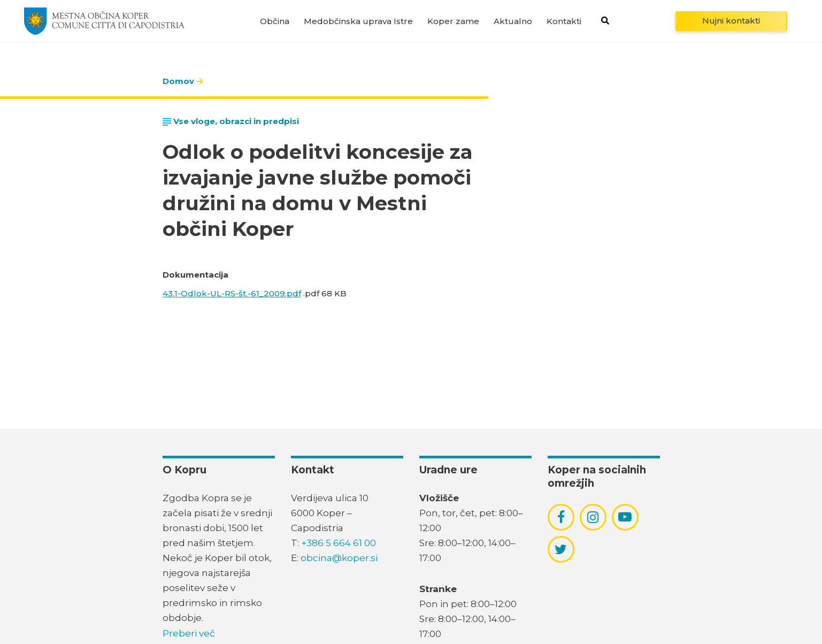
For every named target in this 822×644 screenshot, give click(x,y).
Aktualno (513, 21)
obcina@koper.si (339, 558)
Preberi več (189, 633)
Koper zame (453, 21)
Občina (275, 21)
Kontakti (564, 21)
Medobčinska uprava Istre (358, 21)
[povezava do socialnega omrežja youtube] (625, 517)
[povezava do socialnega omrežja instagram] (593, 517)
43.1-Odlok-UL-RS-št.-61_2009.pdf (232, 293)
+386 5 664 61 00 (339, 543)
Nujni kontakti (731, 21)
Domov (178, 81)
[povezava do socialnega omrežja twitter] (561, 549)
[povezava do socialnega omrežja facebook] (561, 517)
